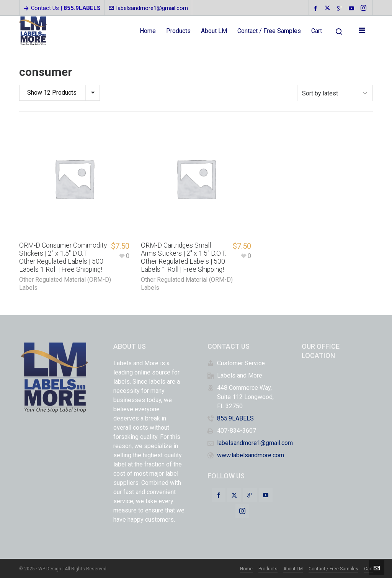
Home (246, 568)
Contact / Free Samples (333, 568)
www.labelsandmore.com (251, 454)
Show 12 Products (52, 93)
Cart (368, 568)
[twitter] (329, 8)
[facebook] (317, 8)
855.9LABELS (235, 418)
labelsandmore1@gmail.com (148, 8)
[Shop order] (335, 93)
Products (268, 568)
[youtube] (353, 8)
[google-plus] (341, 8)
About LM (293, 568)
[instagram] (365, 8)
